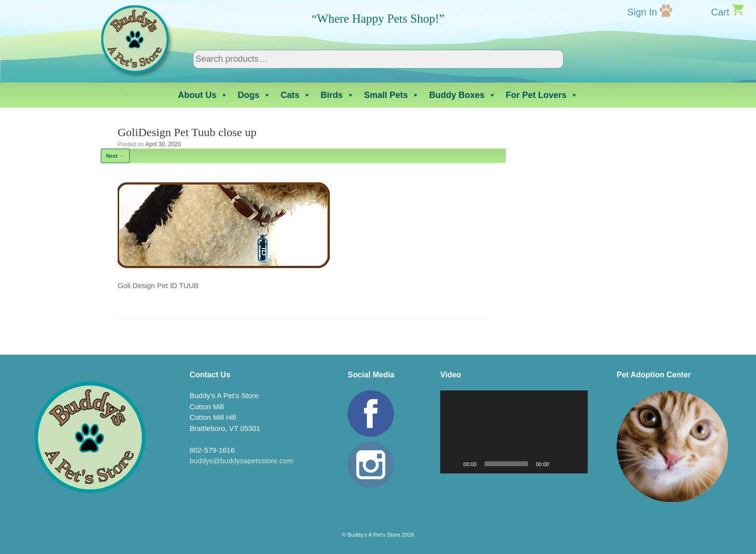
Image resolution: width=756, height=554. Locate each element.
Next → (115, 156)
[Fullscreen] (575, 464)
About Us (203, 95)
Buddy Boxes (463, 95)
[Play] (453, 464)
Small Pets (392, 95)
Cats (296, 95)
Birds (337, 95)
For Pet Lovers (542, 95)
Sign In (642, 12)
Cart (720, 12)
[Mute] (560, 464)
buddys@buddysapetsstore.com (241, 461)
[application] (514, 432)
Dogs (254, 95)
